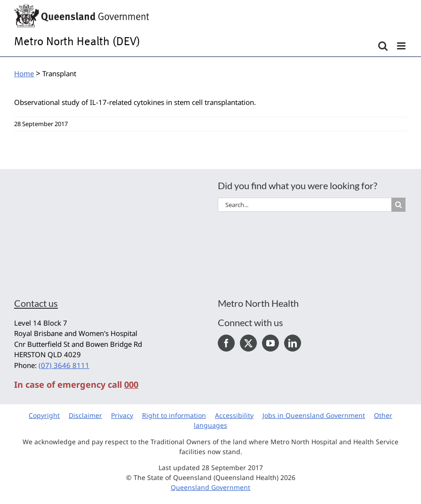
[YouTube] (270, 343)
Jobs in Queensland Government (314, 415)
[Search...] (305, 205)
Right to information (174, 415)
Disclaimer (85, 415)
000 (131, 384)
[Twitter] (248, 343)
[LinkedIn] (293, 343)
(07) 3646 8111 (64, 365)
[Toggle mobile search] (383, 46)
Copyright (44, 415)
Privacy (122, 415)
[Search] (398, 205)
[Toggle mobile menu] (402, 46)
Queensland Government (210, 487)
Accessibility (234, 415)
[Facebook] (226, 343)
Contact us (36, 303)
